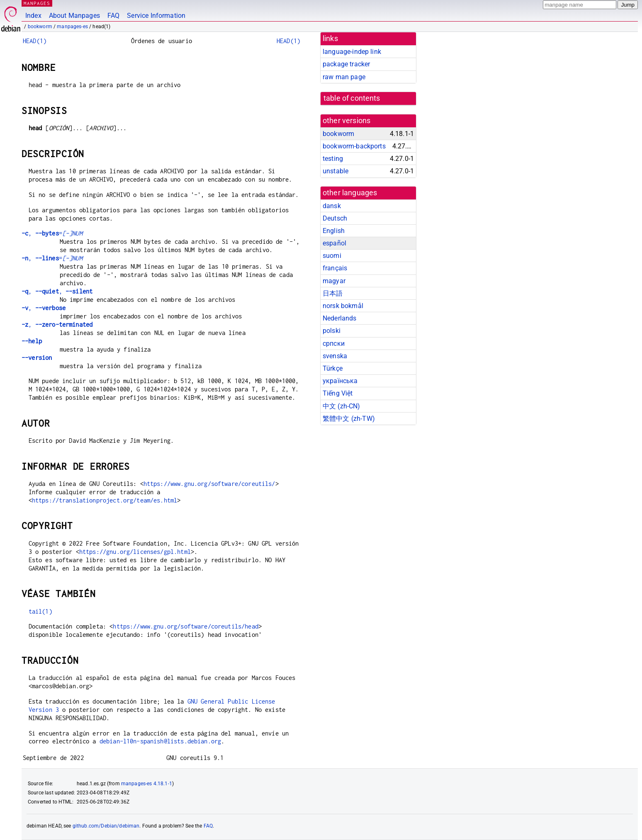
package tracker (346, 64)
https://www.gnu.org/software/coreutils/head (185, 626)
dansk (332, 206)
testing (333, 159)
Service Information (156, 16)
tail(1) (40, 611)
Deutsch (335, 218)
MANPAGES (37, 3)
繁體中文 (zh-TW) (349, 419)
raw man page (344, 77)
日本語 (333, 293)
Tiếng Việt (338, 393)
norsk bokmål (343, 306)
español (334, 243)
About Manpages (74, 16)
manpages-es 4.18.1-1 (147, 784)
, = (52, 233)
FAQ (113, 16)
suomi (332, 256)
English (334, 231)
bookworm (40, 27)
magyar (334, 281)
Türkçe (333, 368)
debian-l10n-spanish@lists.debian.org (160, 741)
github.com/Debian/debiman (106, 826)
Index (33, 16)
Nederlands (340, 318)
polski (332, 331)
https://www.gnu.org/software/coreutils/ (209, 484)
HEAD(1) (35, 41)
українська (340, 381)
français (335, 268)
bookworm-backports (354, 146)
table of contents (352, 98)
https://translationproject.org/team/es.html (105, 500)
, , (57, 291)
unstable (336, 171)
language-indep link (352, 52)
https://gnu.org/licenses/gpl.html (135, 552)
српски (334, 344)
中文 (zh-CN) (342, 406)
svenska (335, 356)
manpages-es (72, 27)
